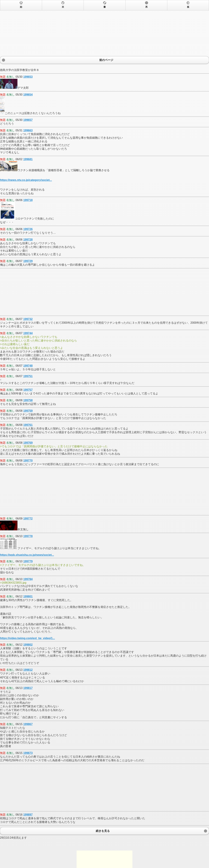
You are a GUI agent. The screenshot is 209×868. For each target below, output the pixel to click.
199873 (28, 753)
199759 (28, 411)
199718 (28, 200)
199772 (28, 519)
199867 (28, 724)
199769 (28, 443)
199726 (28, 229)
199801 (28, 596)
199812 (28, 670)
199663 (28, 130)
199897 (28, 815)
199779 (28, 561)
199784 (28, 579)
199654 (28, 95)
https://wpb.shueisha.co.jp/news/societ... (27, 555)
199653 (28, 77)
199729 (28, 261)
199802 (28, 645)
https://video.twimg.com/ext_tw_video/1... (27, 638)
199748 (28, 366)
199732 (28, 319)
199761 (28, 425)
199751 (28, 376)
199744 (28, 333)
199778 (28, 536)
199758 (28, 400)
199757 (28, 390)
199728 (28, 240)
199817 (28, 688)
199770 (28, 461)
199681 (28, 159)
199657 (28, 120)
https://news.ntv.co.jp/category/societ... (26, 180)
